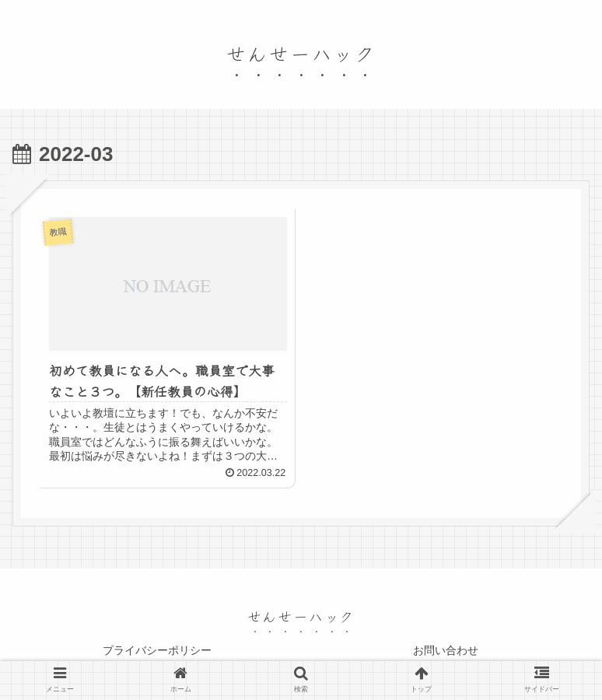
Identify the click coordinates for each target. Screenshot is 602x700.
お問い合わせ (446, 650)
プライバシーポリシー (157, 650)
